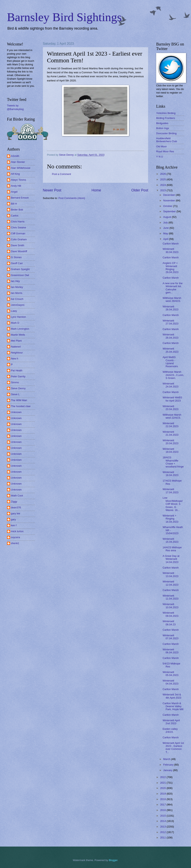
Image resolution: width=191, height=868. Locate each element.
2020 (163, 788)
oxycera (15, 537)
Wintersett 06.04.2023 (170, 651)
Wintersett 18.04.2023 (170, 474)
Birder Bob (17, 210)
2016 (163, 810)
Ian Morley (17, 287)
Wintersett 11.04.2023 (170, 597)
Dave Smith (18, 245)
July (166, 223)
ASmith (15, 156)
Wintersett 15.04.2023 (170, 540)
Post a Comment (61, 174)
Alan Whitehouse (21, 168)
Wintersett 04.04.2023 (170, 682)
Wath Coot (17, 496)
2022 (163, 777)
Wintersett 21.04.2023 (170, 433)
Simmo (15, 382)
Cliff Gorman (18, 233)
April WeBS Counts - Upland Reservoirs (170, 362)
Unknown (16, 412)
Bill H (14, 204)
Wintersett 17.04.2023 (170, 491)
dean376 (16, 507)
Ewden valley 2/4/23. (170, 730)
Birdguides (162, 123)
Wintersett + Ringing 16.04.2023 (170, 519)
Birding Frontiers (166, 118)
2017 (163, 805)
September (170, 211)
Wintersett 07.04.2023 (170, 637)
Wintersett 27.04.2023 (170, 322)
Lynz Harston (18, 317)
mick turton (17, 531)
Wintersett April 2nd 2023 (171, 722)
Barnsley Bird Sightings (64, 17)
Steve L (15, 394)
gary (13, 519)
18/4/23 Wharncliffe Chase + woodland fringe (173, 462)
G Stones (16, 257)
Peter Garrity (18, 376)
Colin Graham (19, 239)
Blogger (113, 860)
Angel (14, 192)
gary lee (16, 513)
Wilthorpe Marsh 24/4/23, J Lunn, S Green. (173, 375)
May (166, 233)
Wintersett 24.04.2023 (170, 385)
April (166, 239)
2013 (163, 827)
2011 (163, 838)
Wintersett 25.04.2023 (170, 350)
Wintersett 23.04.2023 (170, 408)
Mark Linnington (20, 329)
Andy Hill (16, 186)
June (166, 228)
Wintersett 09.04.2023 (170, 614)
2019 (163, 794)
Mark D (15, 323)
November (169, 200)
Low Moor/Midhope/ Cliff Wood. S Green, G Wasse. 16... (173, 504)
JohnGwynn (18, 305)
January (168, 770)
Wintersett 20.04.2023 (170, 442)
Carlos (15, 216)
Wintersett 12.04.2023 (170, 583)
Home (96, 190)
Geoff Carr (17, 263)
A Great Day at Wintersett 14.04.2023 (171, 559)
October (168, 206)
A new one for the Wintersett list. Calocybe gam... (172, 288)
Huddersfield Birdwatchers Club (167, 140)
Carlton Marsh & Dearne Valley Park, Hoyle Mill (173, 706)
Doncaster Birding (166, 133)
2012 (163, 832)
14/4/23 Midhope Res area (172, 549)
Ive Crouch (17, 299)
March (167, 759)
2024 (163, 185)
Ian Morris (17, 293)
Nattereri (16, 347)
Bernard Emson (20, 198)
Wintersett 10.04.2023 (170, 606)
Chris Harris (18, 222)
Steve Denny (18, 388)
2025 (163, 179)
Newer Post (52, 190)
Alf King (15, 174)
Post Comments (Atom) (72, 198)
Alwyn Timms (19, 180)
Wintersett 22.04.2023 (170, 425)
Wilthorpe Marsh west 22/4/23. (172, 416)
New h (15, 359)
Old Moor (161, 146)
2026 (163, 174)
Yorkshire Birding (166, 113)
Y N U (160, 157)
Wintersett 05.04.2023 (170, 674)
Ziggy (14, 502)
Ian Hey (15, 281)
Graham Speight (20, 269)
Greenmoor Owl (20, 275)
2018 (163, 799)
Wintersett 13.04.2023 (170, 574)
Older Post (140, 190)
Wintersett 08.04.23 (169, 623)
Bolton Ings (163, 128)
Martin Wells (18, 335)
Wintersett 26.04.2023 (170, 336)
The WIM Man (19, 400)
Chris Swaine (19, 227)
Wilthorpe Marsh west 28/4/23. (172, 299)
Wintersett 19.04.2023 (170, 450)
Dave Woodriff (19, 251)
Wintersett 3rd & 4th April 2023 (172, 696)
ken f (14, 525)
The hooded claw (21, 406)
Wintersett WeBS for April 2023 (172, 399)
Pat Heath (17, 370)
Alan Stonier (18, 162)
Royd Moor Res (165, 151)
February (169, 765)
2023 (163, 190)
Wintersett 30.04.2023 (170, 250)
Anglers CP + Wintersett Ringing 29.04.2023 (170, 268)
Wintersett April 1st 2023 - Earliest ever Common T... (173, 748)
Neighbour (17, 353)
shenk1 (15, 543)
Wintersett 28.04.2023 (170, 308)
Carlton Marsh (171, 244)
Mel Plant (16, 341)
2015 (163, 816)
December (169, 195)
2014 (163, 821)
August (168, 217)
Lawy (14, 311)
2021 (163, 783)
